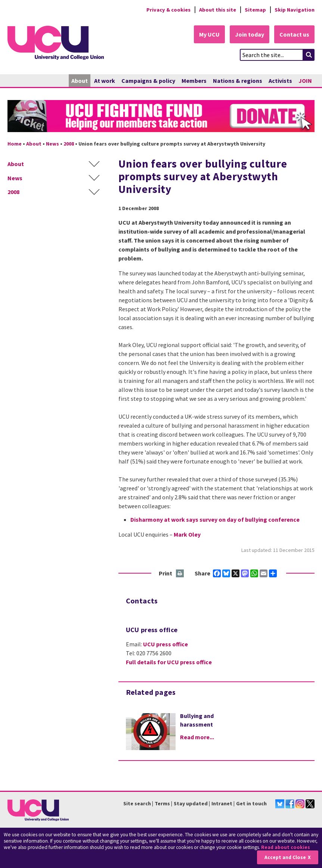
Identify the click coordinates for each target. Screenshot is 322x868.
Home (15, 144)
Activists (280, 81)
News (52, 144)
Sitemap (255, 10)
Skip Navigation (295, 10)
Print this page (180, 574)
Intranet (222, 803)
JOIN (305, 81)
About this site (218, 10)
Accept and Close (285, 857)
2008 (69, 144)
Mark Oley (187, 534)
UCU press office (165, 644)
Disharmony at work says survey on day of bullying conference (215, 519)
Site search (137, 803)
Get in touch (251, 803)
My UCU (209, 34)
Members (194, 81)
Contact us (294, 34)
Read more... (197, 737)
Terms (162, 803)
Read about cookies (286, 847)
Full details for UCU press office (169, 662)
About (80, 81)
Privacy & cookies (168, 10)
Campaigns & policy (148, 81)
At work (105, 81)
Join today (250, 34)
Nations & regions (238, 81)
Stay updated (191, 803)
